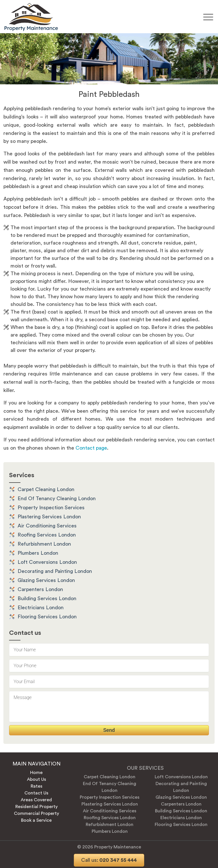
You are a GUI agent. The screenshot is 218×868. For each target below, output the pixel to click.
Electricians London (41, 608)
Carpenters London (40, 589)
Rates (36, 786)
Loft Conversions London (47, 562)
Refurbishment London (44, 544)
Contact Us (36, 793)
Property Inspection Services (51, 508)
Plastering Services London (49, 517)
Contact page (91, 448)
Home (36, 773)
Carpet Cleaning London (46, 489)
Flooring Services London (47, 617)
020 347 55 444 (109, 860)
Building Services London (47, 598)
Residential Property (36, 807)
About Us (36, 779)
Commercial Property (36, 813)
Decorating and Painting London (55, 571)
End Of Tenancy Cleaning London (57, 498)
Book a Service (36, 820)
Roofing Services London (47, 535)
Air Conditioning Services (47, 526)
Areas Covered (36, 800)
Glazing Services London (46, 580)
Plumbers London (38, 553)
